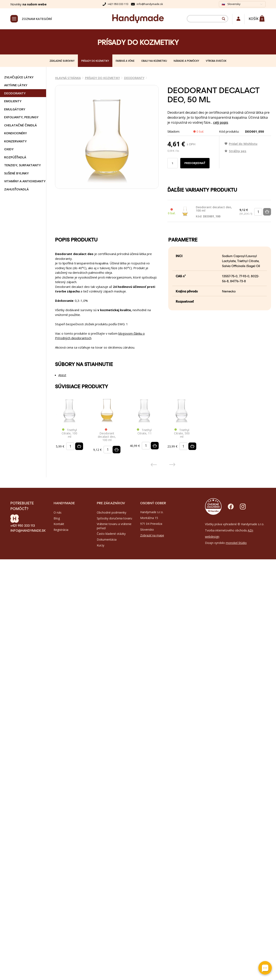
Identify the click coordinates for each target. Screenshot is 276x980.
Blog (57, 518)
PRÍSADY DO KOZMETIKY (95, 61)
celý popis (221, 122)
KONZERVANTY (15, 141)
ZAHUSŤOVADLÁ (16, 189)
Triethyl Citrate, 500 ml (182, 433)
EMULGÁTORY (15, 109)
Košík (253, 19)
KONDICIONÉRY (15, 133)
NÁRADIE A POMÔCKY (186, 61)
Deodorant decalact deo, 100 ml (214, 212)
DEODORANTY (15, 93)
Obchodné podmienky (112, 512)
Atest (62, 375)
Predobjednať (195, 163)
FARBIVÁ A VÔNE (125, 61)
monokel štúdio (236, 543)
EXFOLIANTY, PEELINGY (21, 117)
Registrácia (61, 530)
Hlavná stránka (68, 78)
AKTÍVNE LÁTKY (16, 85)
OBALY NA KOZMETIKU (154, 61)
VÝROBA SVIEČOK (216, 61)
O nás (58, 512)
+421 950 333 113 (118, 4)
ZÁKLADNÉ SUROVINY (62, 61)
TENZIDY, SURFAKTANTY (22, 165)
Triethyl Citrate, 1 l (144, 432)
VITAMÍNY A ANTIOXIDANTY (25, 181)
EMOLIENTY (13, 101)
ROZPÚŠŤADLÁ (15, 157)
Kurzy (101, 545)
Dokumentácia (107, 539)
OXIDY (9, 149)
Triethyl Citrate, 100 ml (69, 433)
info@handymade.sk (150, 4)
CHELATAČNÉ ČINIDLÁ (20, 125)
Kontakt (59, 524)
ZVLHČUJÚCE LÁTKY (19, 77)
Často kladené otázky (111, 534)
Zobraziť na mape (152, 535)
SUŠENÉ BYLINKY (16, 173)
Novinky (28, 4)
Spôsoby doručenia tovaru (114, 518)
